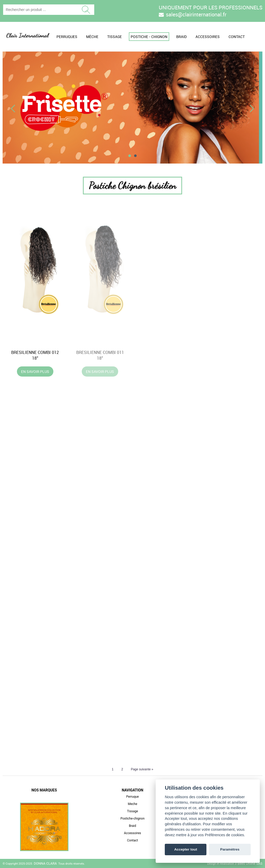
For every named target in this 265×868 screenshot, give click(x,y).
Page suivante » (142, 769)
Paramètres (230, 849)
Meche (132, 804)
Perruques (67, 37)
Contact (237, 37)
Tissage (115, 37)
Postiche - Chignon (149, 37)
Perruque (132, 797)
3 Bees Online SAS (249, 863)
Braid (181, 37)
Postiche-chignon (133, 819)
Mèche (92, 37)
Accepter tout (186, 849)
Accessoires (208, 37)
